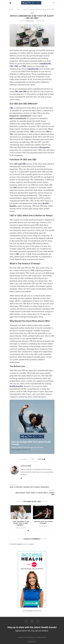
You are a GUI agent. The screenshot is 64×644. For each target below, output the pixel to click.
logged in (20, 544)
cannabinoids (33, 69)
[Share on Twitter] (40, 459)
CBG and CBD (20, 91)
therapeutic (44, 147)
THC (24, 66)
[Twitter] (32, 621)
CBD (18, 9)
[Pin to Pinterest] (42, 459)
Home (11, 9)
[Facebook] (26, 621)
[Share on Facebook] (38, 459)
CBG (17, 254)
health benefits (16, 386)
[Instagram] (38, 621)
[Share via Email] (44, 459)
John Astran (30, 21)
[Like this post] (35, 459)
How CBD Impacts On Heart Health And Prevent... (21, 523)
